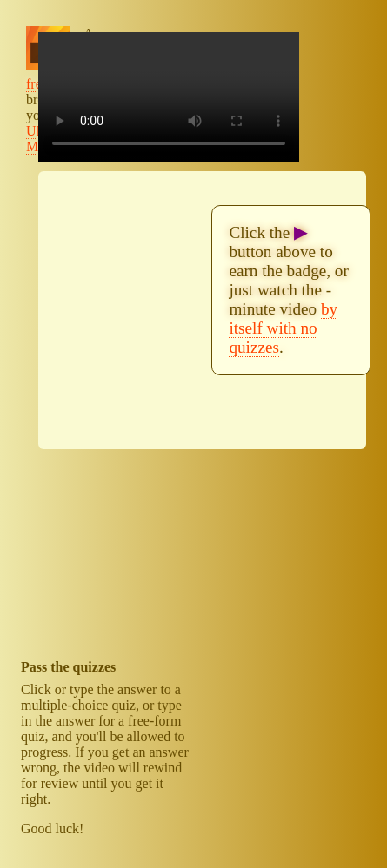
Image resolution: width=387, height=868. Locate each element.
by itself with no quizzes (283, 328)
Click (36, 689)
